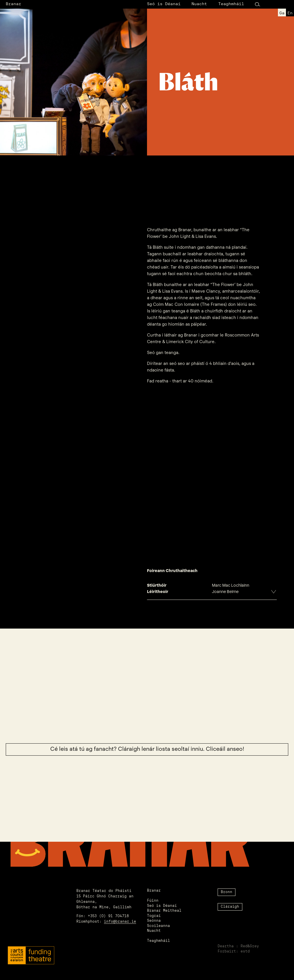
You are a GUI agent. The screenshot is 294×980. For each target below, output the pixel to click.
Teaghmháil (231, 4)
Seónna (154, 921)
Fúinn (153, 901)
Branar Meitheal (164, 911)
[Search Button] (258, 4)
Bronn (227, 892)
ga (282, 13)
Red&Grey (250, 946)
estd (245, 952)
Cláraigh (230, 907)
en (290, 13)
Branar (13, 4)
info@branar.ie (120, 922)
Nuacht (199, 4)
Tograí (154, 916)
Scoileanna (158, 926)
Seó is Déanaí (164, 4)
